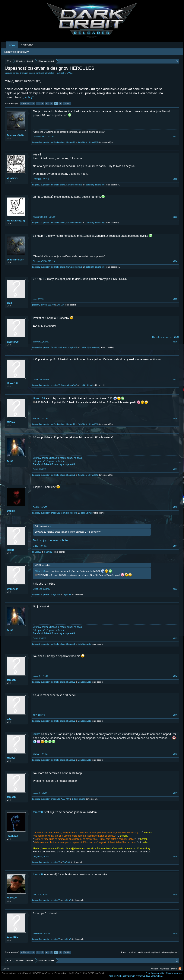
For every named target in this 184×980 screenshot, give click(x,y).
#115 (175, 715)
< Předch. (25, 103)
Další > (67, 103)
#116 (175, 754)
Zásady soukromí (174, 973)
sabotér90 (13, 342)
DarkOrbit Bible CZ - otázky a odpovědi (54, 464)
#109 (175, 469)
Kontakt (154, 969)
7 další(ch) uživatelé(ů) (95, 223)
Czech (6, 969)
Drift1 (10, 461)
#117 (175, 793)
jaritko (11, 550)
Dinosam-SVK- (15, 135)
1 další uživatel (86, 385)
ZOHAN (61, 305)
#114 (175, 676)
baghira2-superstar (41, 142)
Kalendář (27, 45)
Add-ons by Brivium (136, 976)
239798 (51, 305)
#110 (175, 507)
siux (9, 303)
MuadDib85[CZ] (16, 221)
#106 (175, 342)
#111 (175, 546)
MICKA (11, 422)
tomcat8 (12, 680)
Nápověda (165, 969)
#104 (175, 261)
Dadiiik (11, 511)
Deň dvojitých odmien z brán (50, 540)
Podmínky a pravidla (155, 973)
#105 (175, 299)
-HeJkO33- (60, 73)
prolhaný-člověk (39, 305)
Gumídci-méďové (74, 185)
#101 (175, 137)
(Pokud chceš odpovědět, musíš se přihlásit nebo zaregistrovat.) (150, 952)
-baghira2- (48, 552)
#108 (175, 419)
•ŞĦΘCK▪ (12, 178)
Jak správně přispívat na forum (48, 461)
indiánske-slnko (58, 142)
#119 (175, 894)
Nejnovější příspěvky (16, 52)
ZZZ (9, 719)
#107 (175, 380)
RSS (180, 969)
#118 (175, 857)
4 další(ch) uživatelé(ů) (95, 185)
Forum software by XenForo (28, 973)
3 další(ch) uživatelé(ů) (88, 142)
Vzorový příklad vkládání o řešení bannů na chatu (58, 458)
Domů (174, 969)
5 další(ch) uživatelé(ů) (95, 267)
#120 (175, 933)
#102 (175, 179)
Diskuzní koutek (27, 73)
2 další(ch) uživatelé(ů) (90, 347)
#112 (175, 589)
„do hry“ (28, 97)
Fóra (12, 45)
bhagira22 (71, 142)
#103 (175, 217)
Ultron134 (13, 383)
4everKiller (13, 937)
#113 (175, 638)
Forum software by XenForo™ (81, 973)
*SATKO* (65, 799)
